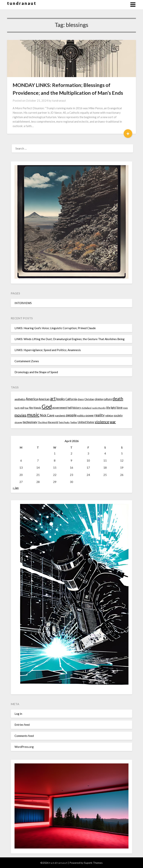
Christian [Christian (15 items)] (89, 399)
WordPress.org (24, 747)
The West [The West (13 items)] (43, 422)
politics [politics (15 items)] (81, 416)
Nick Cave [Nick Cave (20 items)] (47, 415)
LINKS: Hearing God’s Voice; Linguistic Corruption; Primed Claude (55, 328)
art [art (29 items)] (53, 399)
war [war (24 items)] (113, 422)
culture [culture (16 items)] (108, 399)
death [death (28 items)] (118, 399)
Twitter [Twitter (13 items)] (74, 422)
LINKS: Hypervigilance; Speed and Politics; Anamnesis (48, 350)
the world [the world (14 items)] (53, 422)
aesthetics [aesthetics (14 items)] (20, 399)
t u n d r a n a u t (21, 3)
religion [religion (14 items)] (109, 416)
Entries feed (22, 725)
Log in (18, 714)
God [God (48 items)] (47, 407)
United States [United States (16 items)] (86, 422)
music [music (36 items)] (33, 415)
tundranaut (59, 100)
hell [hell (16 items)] (70, 408)
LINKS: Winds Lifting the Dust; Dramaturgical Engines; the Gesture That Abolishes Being (70, 339)
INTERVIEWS (23, 303)
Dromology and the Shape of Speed (36, 372)
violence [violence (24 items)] (102, 422)
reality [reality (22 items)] (100, 415)
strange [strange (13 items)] (18, 422)
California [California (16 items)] (71, 399)
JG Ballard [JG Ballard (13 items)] (86, 408)
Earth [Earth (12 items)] (17, 408)
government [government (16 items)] (60, 408)
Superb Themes (93, 863)
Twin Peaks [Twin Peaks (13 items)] (64, 422)
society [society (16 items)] (118, 415)
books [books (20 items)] (61, 399)
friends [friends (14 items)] (37, 408)
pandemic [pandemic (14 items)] (60, 416)
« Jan (16, 488)
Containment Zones (27, 361)
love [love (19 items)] (120, 407)
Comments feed (24, 736)
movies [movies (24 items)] (20, 415)
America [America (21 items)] (32, 399)
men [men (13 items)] (125, 408)
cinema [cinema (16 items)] (99, 399)
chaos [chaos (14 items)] (81, 399)
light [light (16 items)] (113, 408)
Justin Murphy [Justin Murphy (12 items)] (99, 408)
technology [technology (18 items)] (30, 422)
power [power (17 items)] (90, 415)
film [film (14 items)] (31, 408)
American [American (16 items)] (44, 399)
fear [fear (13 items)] (27, 408)
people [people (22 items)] (71, 415)
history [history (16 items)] (77, 408)
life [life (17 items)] (108, 408)
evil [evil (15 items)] (22, 408)
